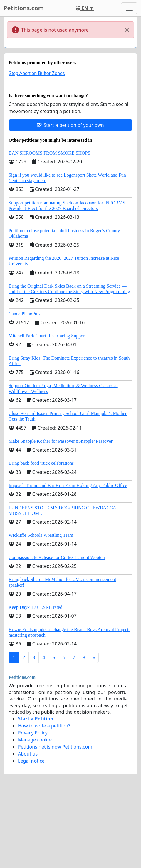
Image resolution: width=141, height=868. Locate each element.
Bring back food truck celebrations (41, 463)
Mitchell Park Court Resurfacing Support (47, 336)
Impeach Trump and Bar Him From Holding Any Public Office (68, 485)
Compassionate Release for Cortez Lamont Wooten (57, 557)
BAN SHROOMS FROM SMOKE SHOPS (49, 153)
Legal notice (31, 761)
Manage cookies (36, 740)
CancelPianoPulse (26, 314)
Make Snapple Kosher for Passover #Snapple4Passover (61, 441)
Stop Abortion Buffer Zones (37, 73)
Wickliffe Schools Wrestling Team (41, 535)
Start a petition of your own (70, 125)
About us (28, 754)
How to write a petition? (44, 726)
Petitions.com (24, 8)
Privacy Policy (33, 733)
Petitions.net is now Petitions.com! (56, 747)
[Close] (127, 30)
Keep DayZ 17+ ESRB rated (35, 607)
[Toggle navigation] (129, 8)
